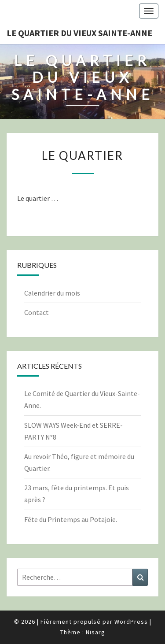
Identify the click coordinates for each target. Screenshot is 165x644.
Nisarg (95, 632)
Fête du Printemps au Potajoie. (71, 519)
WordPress (131, 622)
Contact (37, 312)
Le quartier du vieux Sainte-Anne (79, 33)
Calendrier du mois (52, 293)
